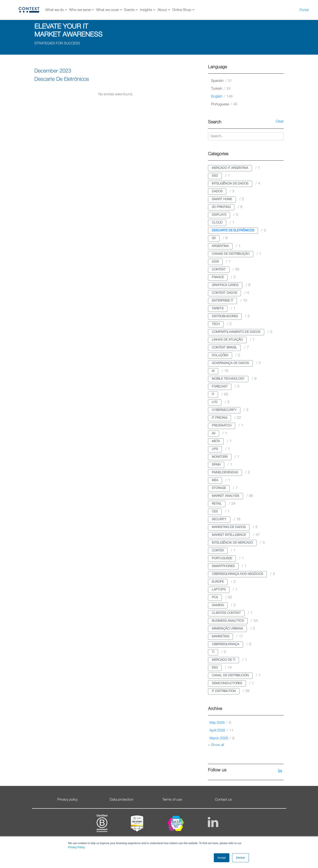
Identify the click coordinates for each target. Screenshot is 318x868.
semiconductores (227, 683)
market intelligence (229, 535)
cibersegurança (226, 644)
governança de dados (230, 363)
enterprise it (222, 301)
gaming (218, 605)
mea (215, 480)
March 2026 (222, 738)
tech (216, 324)
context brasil (224, 348)
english (222, 97)
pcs (215, 598)
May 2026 (220, 723)
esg (215, 668)
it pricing (219, 418)
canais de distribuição (231, 254)
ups (215, 449)
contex (218, 551)
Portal (304, 10)
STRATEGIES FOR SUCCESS (57, 44)
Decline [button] (240, 858)
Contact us (223, 800)
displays (219, 215)
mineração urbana (227, 629)
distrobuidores (225, 316)
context (219, 270)
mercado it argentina (230, 168)
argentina (220, 246)
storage (219, 488)
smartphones (223, 566)
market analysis (226, 496)
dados (217, 192)
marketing (220, 637)
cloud (217, 223)
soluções (220, 355)
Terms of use (172, 800)
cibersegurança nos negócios (237, 574)
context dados (224, 293)
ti (213, 652)
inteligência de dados (230, 184)
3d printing (221, 207)
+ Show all (216, 745)
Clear (280, 122)
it (213, 395)
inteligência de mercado (232, 543)
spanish (221, 81)
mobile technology (228, 379)
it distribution (224, 691)
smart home (222, 199)
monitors (220, 457)
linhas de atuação (227, 340)
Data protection (122, 800)
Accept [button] (222, 858)
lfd (215, 402)
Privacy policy (68, 800)
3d (214, 238)
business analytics (228, 621)
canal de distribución (230, 676)
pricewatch (222, 426)
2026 (215, 262)
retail (217, 504)
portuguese (224, 104)
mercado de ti (223, 660)
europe (218, 582)
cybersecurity (224, 410)
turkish (221, 89)
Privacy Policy (76, 847)
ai (213, 371)
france (218, 277)
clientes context (226, 613)
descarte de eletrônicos (233, 231)
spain (216, 465)
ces (215, 512)
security (219, 519)
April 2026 (221, 731)
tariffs (218, 309)
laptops (219, 590)
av (214, 434)
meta (216, 441)
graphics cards (225, 285)
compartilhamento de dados (236, 332)
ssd (215, 176)
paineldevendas (225, 473)
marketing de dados (229, 527)
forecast (220, 387)
